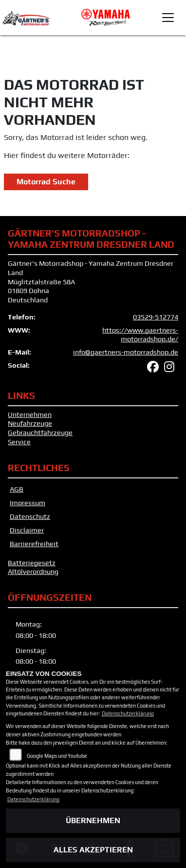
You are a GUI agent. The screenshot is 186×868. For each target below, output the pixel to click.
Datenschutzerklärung (128, 713)
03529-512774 (156, 317)
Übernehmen (93, 820)
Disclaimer (27, 530)
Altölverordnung (33, 572)
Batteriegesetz (32, 563)
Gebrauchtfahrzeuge (40, 433)
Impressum (28, 503)
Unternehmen (30, 414)
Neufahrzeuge (30, 423)
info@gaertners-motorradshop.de (126, 352)
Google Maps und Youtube (57, 756)
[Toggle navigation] (168, 18)
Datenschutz (30, 516)
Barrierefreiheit (34, 544)
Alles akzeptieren (93, 850)
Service (19, 442)
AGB (17, 489)
